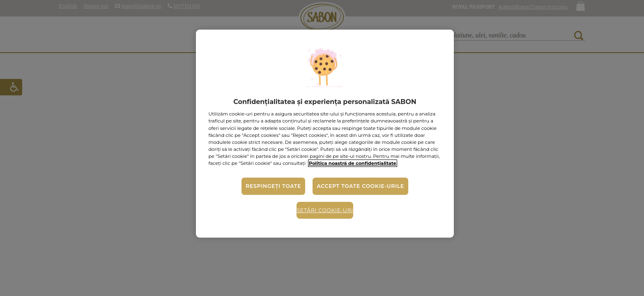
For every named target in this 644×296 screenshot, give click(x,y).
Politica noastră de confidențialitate (353, 163)
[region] (325, 134)
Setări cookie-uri (325, 210)
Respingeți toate (273, 186)
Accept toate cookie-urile (360, 186)
